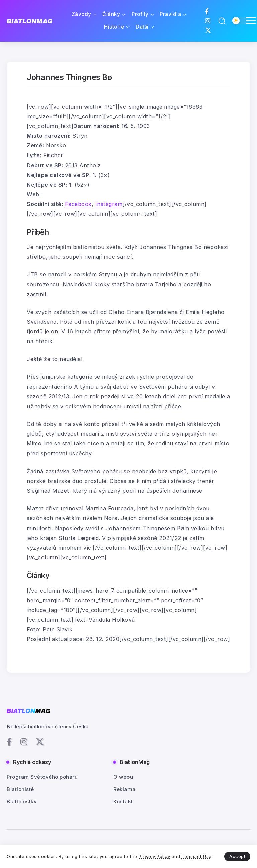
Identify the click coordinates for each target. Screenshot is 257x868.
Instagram (109, 204)
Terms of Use (197, 856)
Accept (237, 856)
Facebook (78, 204)
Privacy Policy (154, 856)
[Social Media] (207, 11)
